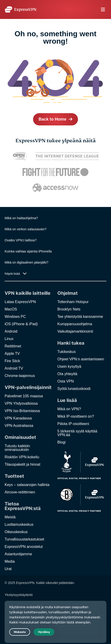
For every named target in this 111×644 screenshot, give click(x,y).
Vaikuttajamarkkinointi (75, 331)
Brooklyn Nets (69, 309)
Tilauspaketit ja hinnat (22, 464)
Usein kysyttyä (69, 366)
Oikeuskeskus (16, 532)
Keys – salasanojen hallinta (27, 485)
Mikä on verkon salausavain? (26, 229)
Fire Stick (12, 361)
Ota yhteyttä (67, 374)
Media (10, 561)
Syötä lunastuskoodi (74, 389)
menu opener (103, 9)
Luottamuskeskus (19, 524)
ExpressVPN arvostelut (24, 547)
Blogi (62, 442)
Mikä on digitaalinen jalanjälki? (26, 262)
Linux (9, 339)
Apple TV (12, 354)
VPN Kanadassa (18, 418)
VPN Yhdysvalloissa (21, 403)
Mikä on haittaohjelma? (21, 218)
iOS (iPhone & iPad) (21, 324)
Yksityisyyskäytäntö (19, 595)
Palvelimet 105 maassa (24, 396)
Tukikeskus (66, 352)
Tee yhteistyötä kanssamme (80, 317)
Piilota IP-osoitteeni (73, 424)
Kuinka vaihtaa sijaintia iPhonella (28, 251)
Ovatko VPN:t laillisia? (21, 240)
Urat (8, 569)
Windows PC (15, 317)
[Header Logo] (20, 9)
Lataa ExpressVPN (20, 302)
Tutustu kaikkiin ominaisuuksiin (17, 448)
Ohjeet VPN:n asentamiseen (81, 359)
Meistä (10, 517)
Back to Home (52, 119)
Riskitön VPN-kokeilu (22, 457)
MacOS (11, 309)
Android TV (14, 368)
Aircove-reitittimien (20, 492)
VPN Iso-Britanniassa (22, 411)
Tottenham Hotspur (73, 302)
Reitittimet (13, 346)
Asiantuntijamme (18, 554)
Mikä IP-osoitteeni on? (76, 416)
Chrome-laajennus (20, 376)
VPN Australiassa (19, 426)
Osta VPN (66, 381)
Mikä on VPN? (69, 409)
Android (11, 331)
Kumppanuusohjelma (75, 324)
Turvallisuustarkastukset (24, 539)
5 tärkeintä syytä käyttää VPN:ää (77, 433)
